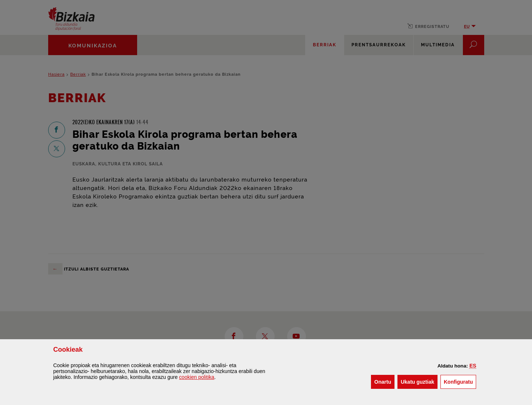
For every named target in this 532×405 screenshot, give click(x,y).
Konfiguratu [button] (460, 381)
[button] (473, 366)
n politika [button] (197, 377)
